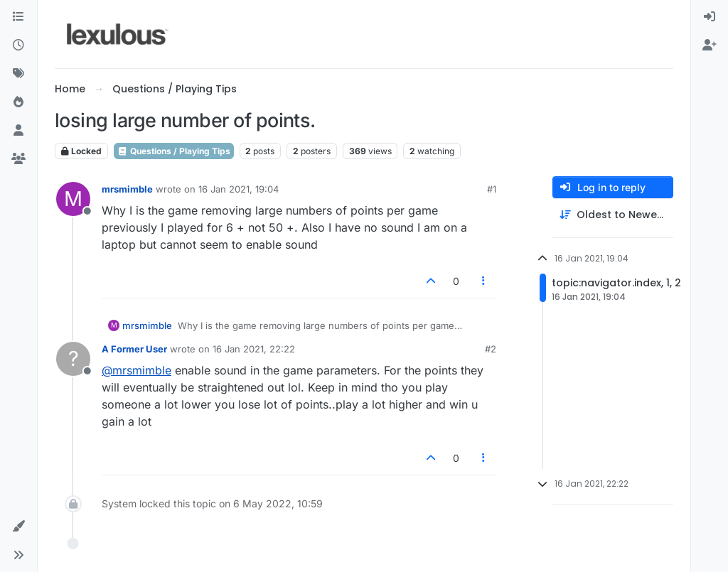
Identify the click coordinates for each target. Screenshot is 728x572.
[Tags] (18, 74)
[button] (18, 527)
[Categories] (18, 17)
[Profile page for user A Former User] (73, 359)
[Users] (18, 131)
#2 (491, 349)
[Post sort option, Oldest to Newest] (613, 215)
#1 (492, 189)
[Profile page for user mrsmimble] (73, 199)
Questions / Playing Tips (174, 151)
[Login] (710, 17)
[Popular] (18, 102)
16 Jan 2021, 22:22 (254, 349)
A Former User (134, 349)
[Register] (710, 45)
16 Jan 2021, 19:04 (239, 189)
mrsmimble (127, 189)
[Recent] (18, 45)
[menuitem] (710, 17)
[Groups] (18, 159)
